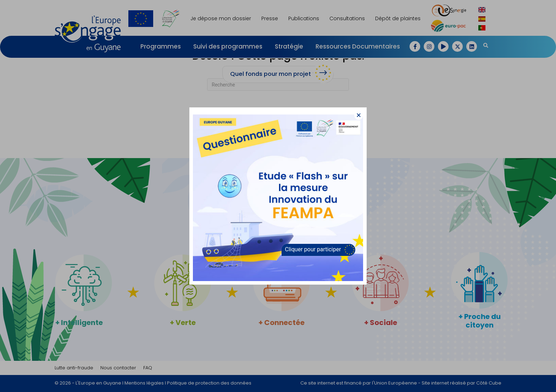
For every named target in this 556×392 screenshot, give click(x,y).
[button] (359, 115)
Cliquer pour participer (313, 249)
